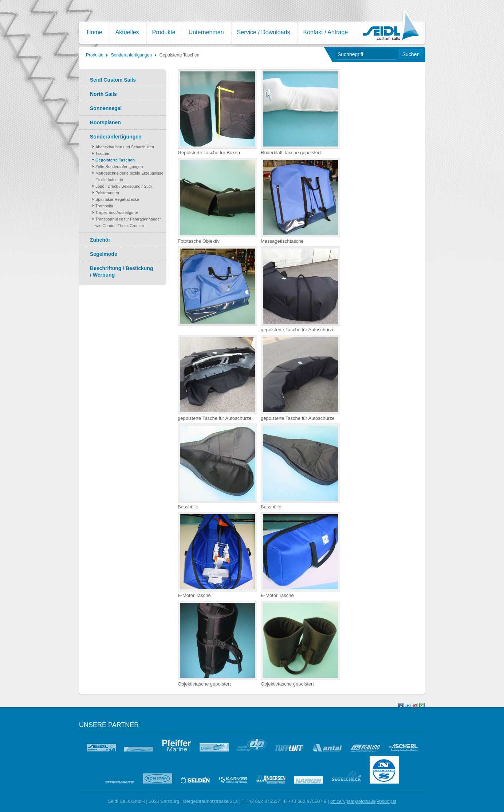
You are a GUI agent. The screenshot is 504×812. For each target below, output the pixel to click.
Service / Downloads (264, 32)
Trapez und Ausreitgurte (117, 212)
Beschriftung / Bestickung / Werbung (121, 272)
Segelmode (104, 254)
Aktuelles (127, 32)
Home (94, 32)
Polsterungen (107, 193)
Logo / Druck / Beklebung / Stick (124, 186)
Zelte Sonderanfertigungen (119, 167)
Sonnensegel (106, 108)
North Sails (103, 94)
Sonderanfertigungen (131, 55)
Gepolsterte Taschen (180, 55)
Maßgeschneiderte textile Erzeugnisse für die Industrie (129, 176)
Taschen (103, 153)
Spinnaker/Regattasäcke (117, 199)
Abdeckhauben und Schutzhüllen (125, 147)
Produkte (164, 32)
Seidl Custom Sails (113, 80)
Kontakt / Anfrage (325, 32)
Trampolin (104, 206)
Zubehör (100, 240)
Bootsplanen (105, 122)
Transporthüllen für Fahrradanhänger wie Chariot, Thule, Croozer (128, 222)
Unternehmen (206, 32)
